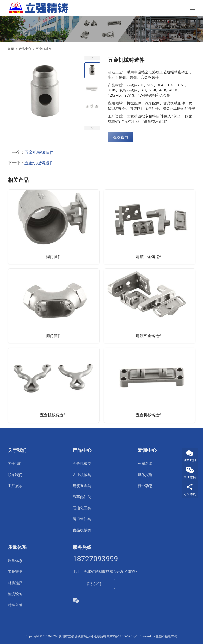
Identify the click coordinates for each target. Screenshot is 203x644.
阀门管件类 (82, 519)
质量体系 (15, 561)
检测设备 (15, 594)
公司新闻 (145, 464)
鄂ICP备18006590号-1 (123, 636)
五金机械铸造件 (39, 152)
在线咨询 (121, 137)
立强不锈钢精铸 (167, 636)
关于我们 (15, 464)
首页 (11, 49)
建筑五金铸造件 (150, 257)
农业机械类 (82, 475)
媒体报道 (145, 475)
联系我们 (15, 475)
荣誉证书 (15, 572)
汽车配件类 (82, 497)
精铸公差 (15, 605)
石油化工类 (82, 508)
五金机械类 (82, 464)
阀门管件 (54, 257)
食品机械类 (82, 530)
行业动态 (145, 486)
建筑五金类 (82, 486)
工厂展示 (15, 486)
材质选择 (15, 583)
